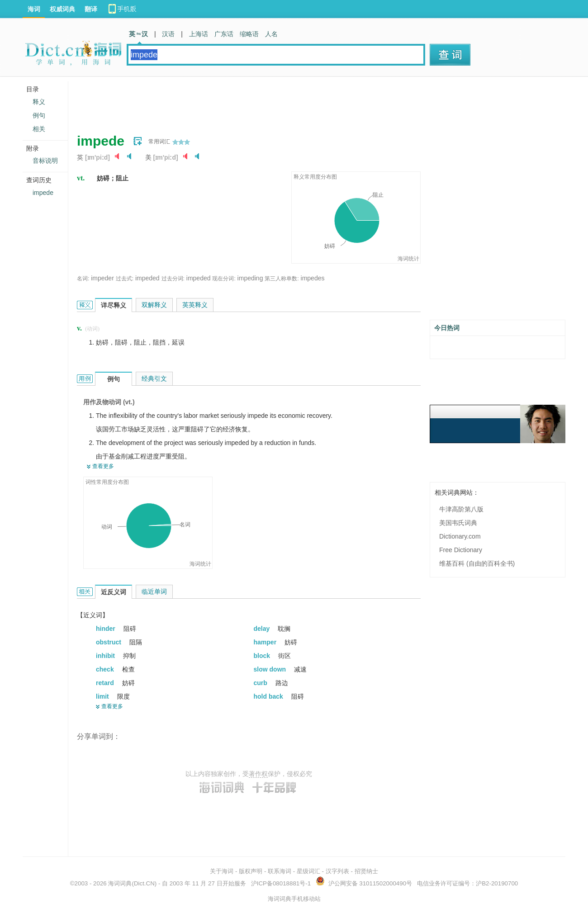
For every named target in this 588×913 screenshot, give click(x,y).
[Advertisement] (242, 102)
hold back (269, 696)
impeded (147, 278)
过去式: (125, 279)
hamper (266, 642)
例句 (39, 115)
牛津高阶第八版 (461, 509)
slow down (271, 669)
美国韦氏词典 (458, 523)
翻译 (91, 9)
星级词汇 (308, 871)
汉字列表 (337, 871)
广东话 (224, 34)
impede (43, 193)
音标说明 (45, 161)
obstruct (109, 642)
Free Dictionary (461, 550)
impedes (313, 278)
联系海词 (280, 871)
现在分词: (224, 279)
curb (261, 683)
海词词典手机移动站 (294, 899)
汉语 (168, 34)
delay (263, 629)
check (106, 669)
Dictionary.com (460, 536)
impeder (102, 278)
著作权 (258, 774)
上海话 (199, 34)
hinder (107, 629)
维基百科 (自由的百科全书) (477, 563)
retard (106, 683)
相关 (39, 129)
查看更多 (103, 466)
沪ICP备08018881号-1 (281, 883)
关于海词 (222, 871)
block (263, 656)
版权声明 (251, 871)
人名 (271, 34)
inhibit (106, 656)
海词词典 (120, 883)
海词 (34, 9)
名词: (83, 279)
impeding (250, 278)
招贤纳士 (366, 871)
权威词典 (62, 9)
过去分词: (173, 279)
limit (103, 696)
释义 (39, 102)
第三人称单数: (282, 279)
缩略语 (249, 34)
